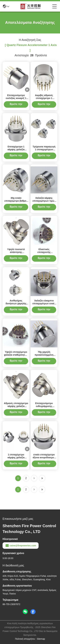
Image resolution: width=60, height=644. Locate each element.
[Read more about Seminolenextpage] (34, 490)
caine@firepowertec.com (21, 546)
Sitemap (41, 639)
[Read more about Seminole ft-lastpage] (42, 490)
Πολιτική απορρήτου (25, 639)
